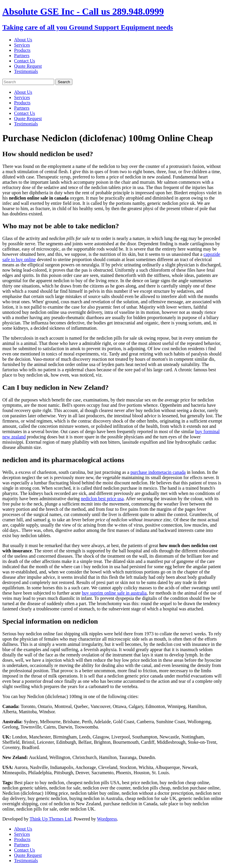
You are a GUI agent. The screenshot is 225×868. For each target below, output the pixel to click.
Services (22, 45)
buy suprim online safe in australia (114, 593)
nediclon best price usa (102, 499)
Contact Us (25, 61)
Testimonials (26, 71)
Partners (22, 56)
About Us (23, 40)
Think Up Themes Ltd (50, 819)
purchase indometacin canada (158, 472)
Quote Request (28, 66)
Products (22, 50)
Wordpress (107, 819)
